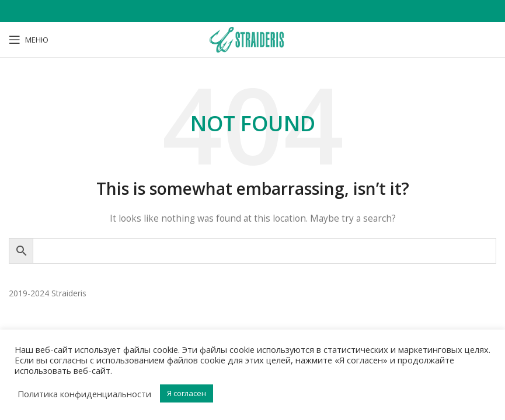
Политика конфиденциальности (84, 394)
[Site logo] (252, 39)
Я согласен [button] (187, 393)
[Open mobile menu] (29, 40)
